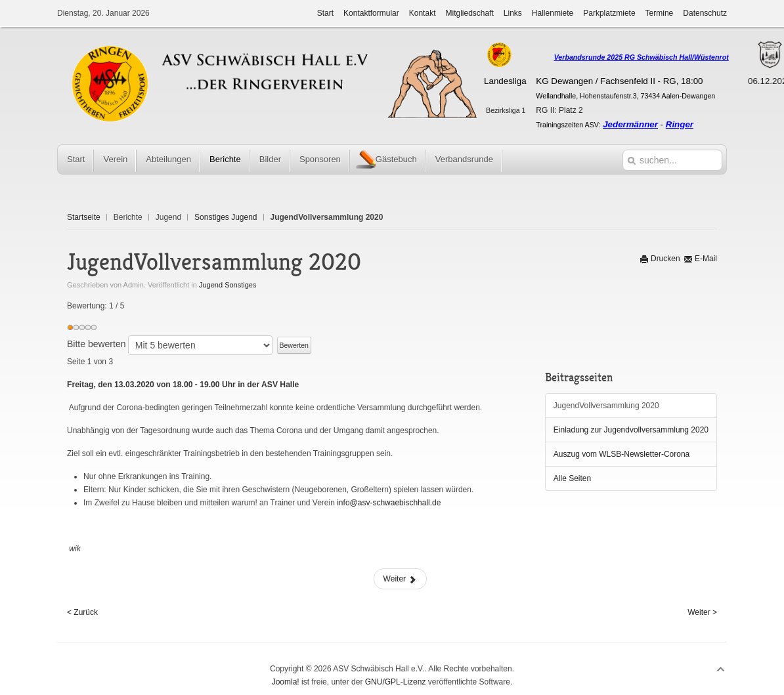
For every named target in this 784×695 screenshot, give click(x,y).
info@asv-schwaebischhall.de (389, 503)
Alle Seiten (572, 478)
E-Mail (700, 259)
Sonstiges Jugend (226, 217)
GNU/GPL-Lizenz (396, 682)
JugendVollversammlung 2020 (606, 406)
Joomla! (286, 682)
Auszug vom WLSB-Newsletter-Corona (621, 454)
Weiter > (702, 612)
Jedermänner (630, 124)
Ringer (680, 124)
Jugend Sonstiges (228, 285)
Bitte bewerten (97, 344)
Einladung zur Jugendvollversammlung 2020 (631, 430)
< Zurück (82, 612)
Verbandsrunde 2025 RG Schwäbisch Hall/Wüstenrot (642, 57)
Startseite (84, 217)
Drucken (660, 259)
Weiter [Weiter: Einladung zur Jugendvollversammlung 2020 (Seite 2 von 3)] (401, 579)
